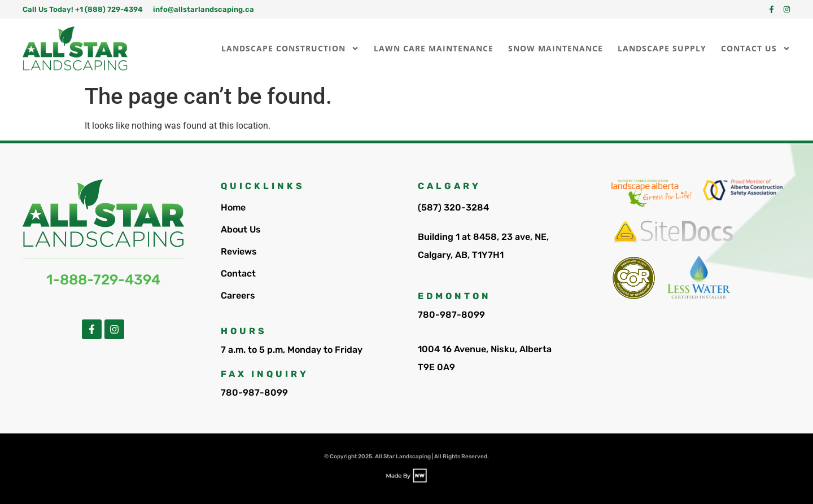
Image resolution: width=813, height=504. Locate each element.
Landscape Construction (290, 49)
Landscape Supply (662, 48)
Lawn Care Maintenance (434, 48)
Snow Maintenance (556, 48)
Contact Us (756, 49)
